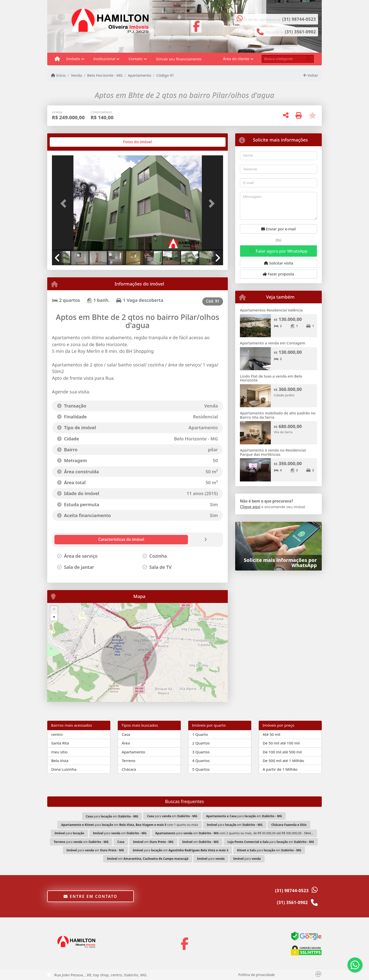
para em (112, 816)
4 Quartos (201, 761)
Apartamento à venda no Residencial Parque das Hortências (273, 452)
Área (126, 743)
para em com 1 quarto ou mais (129, 825)
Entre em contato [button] (90, 896)
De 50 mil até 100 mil (281, 743)
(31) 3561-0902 (300, 32)
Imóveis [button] (73, 59)
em (153, 842)
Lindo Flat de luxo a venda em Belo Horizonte (271, 378)
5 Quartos (201, 769)
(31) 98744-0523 (299, 19)
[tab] (68, 142)
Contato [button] (136, 59)
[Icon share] (196, 26)
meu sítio (59, 752)
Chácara (129, 769)
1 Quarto (200, 734)
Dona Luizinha (64, 769)
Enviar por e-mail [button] (278, 229)
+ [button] (54, 610)
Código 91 (165, 75)
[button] (65, 203)
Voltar (311, 75)
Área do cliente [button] (236, 59)
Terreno (128, 761)
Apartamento (140, 75)
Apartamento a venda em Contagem (273, 343)
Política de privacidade (257, 975)
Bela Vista (60, 761)
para (69, 833)
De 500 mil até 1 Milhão (283, 761)
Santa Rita (60, 743)
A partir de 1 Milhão (280, 769)
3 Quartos (201, 752)
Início (58, 75)
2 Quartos (201, 743)
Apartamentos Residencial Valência (271, 310)
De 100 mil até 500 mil (282, 752)
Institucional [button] (104, 59)
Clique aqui (250, 507)
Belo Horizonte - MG (105, 75)
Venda (77, 75)
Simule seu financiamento (179, 59)
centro (57, 734)
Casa (126, 734)
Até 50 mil (271, 734)
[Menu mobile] (57, 59)
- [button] (54, 617)
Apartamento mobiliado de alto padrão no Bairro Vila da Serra (278, 415)
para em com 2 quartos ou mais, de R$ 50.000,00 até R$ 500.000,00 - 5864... (234, 833)
